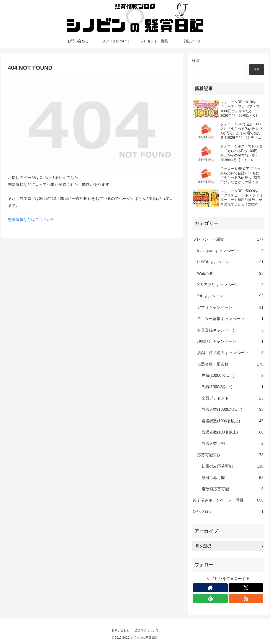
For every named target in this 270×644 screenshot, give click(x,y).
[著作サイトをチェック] (210, 588)
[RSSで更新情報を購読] (246, 599)
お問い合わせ (121, 630)
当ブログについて (146, 630)
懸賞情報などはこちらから (31, 220)
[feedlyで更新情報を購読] (210, 599)
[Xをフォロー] (246, 588)
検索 (196, 61)
